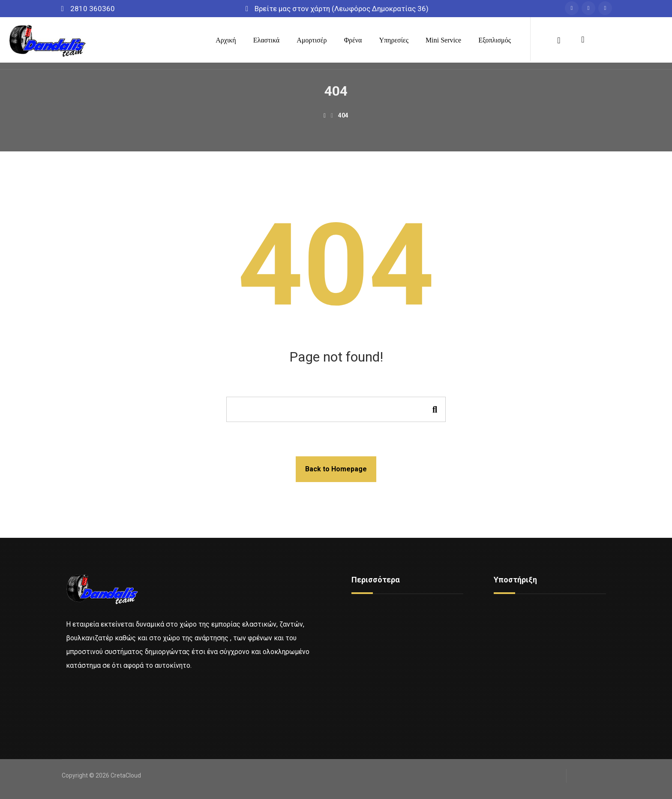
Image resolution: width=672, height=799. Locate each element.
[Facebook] (569, 8)
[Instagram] (602, 8)
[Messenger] (585, 8)
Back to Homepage (336, 469)
